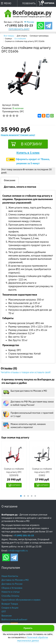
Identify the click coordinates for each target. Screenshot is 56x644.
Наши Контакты (10, 576)
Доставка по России (12, 584)
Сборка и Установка (12, 588)
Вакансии (7, 616)
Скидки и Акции (10, 608)
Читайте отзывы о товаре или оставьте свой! (26, 373)
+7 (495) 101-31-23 (19, 25)
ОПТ (4, 612)
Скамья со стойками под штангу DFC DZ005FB (14, 472)
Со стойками (20, 39)
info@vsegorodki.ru (18, 551)
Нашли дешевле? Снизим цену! (18, 135)
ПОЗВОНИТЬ (29, 3)
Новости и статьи (11, 592)
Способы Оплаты (10, 596)
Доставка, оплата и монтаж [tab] (20, 187)
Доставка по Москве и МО (15, 580)
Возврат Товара (10, 604)
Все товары (9, 36)
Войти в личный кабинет (14, 620)
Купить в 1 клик (28, 153)
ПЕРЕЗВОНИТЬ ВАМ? (19, 29)
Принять (28, 628)
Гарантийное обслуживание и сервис (21, 600)
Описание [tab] (10, 181)
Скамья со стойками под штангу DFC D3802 (42, 472)
